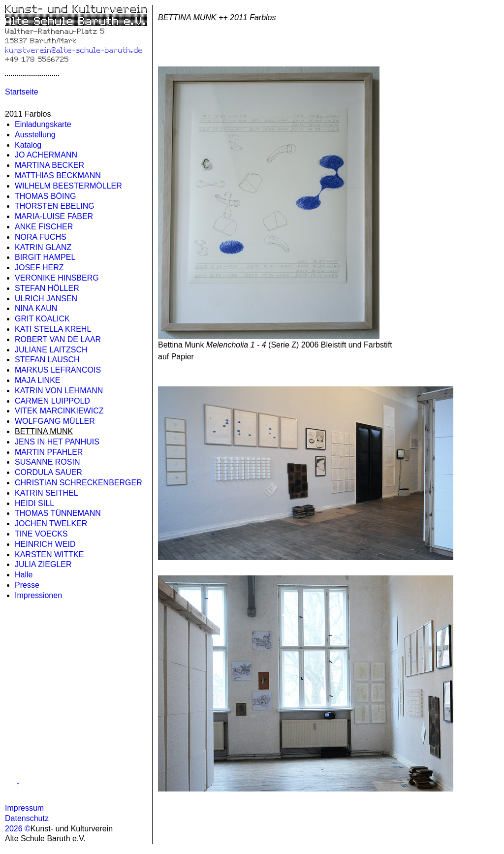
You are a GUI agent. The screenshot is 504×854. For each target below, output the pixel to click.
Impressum (24, 808)
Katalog (28, 145)
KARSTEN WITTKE (49, 554)
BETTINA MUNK (44, 431)
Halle (24, 575)
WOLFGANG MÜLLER (55, 421)
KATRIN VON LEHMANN (59, 391)
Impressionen (38, 595)
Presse (27, 585)
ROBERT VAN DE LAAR (58, 339)
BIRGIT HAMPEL (45, 257)
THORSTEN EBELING (55, 206)
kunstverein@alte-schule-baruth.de (74, 49)
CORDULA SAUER (48, 472)
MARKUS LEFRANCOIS (58, 370)
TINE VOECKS (41, 534)
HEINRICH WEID (45, 544)
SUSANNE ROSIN (47, 462)
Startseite (22, 92)
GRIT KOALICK (42, 319)
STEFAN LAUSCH (47, 360)
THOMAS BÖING (45, 196)
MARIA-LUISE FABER (54, 216)
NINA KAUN (36, 308)
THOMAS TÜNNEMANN (58, 513)
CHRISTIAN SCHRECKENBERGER (79, 483)
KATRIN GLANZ (43, 247)
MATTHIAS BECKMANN (58, 175)
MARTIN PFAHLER (49, 452)
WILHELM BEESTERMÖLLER (68, 186)
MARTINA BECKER (49, 165)
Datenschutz (27, 818)
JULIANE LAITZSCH (51, 350)
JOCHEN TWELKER (51, 523)
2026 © (18, 829)
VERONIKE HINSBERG (57, 278)
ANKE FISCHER (44, 227)
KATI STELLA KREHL (53, 329)
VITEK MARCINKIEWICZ (59, 411)
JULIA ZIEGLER (43, 564)
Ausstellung (35, 135)
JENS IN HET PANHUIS (57, 442)
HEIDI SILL (34, 503)
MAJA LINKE (37, 380)
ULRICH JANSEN (46, 299)
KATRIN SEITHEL (47, 493)
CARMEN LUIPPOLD (52, 401)
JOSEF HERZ (39, 268)
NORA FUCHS (41, 237)
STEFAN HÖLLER (47, 288)
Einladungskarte (43, 124)
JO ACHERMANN (46, 155)
